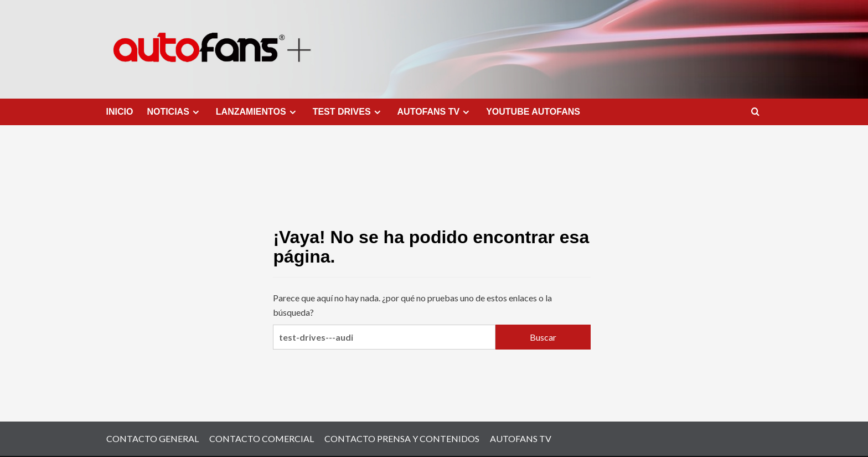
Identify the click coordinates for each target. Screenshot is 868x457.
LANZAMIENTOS (257, 112)
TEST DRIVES (348, 112)
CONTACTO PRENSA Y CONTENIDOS (402, 438)
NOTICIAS (174, 112)
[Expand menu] (196, 112)
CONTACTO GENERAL (153, 438)
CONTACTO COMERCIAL (262, 438)
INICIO (120, 112)
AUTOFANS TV (435, 112)
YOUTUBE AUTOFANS (533, 112)
